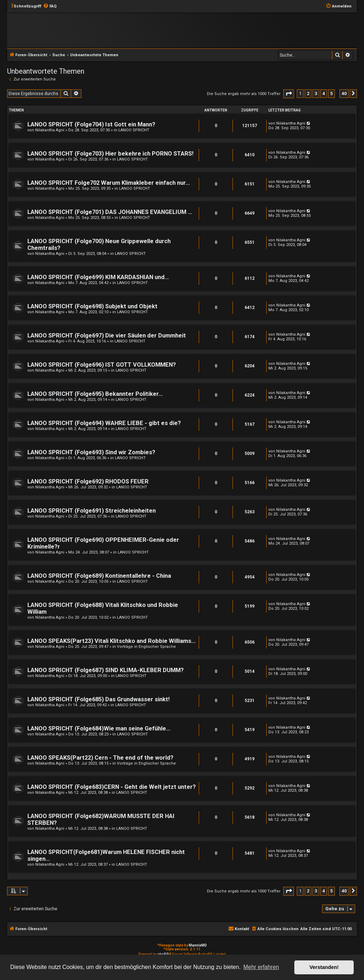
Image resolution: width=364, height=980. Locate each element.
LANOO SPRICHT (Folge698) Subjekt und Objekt (92, 306)
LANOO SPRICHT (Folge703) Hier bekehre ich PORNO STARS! (110, 154)
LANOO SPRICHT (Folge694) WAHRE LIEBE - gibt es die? (104, 423)
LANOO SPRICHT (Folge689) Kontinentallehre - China (99, 576)
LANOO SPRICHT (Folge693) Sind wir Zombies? (91, 452)
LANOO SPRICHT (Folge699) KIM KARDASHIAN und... (98, 277)
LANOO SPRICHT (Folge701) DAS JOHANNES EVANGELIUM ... (110, 212)
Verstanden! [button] (324, 967)
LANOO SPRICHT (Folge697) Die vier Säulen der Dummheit (107, 336)
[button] (289, 94)
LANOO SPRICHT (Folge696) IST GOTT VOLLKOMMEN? (102, 365)
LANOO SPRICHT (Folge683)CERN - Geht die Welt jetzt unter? (112, 787)
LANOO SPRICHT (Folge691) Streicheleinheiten (92, 511)
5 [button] (331, 93)
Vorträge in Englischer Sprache (146, 647)
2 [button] (308, 93)
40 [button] (344, 93)
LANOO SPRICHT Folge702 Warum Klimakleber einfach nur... (109, 183)
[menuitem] (50, 6)
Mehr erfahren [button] (261, 967)
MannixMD (198, 945)
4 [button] (324, 93)
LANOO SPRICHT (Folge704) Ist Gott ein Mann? (91, 124)
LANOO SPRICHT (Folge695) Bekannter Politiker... (95, 394)
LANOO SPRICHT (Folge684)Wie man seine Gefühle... (99, 729)
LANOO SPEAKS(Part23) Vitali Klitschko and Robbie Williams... (111, 641)
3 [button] (316, 93)
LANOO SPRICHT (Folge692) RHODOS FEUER (88, 481)
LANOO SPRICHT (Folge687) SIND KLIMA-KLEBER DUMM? (106, 670)
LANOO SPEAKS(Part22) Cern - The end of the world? (100, 758)
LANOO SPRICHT (134, 130)
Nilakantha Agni (50, 130)
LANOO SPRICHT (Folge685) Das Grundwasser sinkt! (98, 699)
